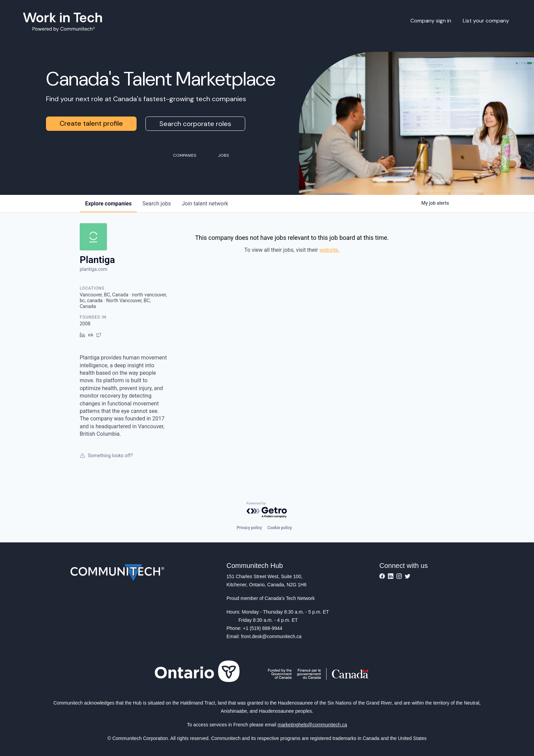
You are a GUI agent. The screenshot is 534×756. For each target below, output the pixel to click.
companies (108, 204)
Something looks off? (106, 456)
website (329, 250)
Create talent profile (91, 123)
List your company (486, 21)
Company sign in (431, 21)
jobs (156, 204)
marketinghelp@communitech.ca (312, 725)
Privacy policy (249, 528)
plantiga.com (93, 269)
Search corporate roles (195, 124)
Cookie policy (280, 528)
